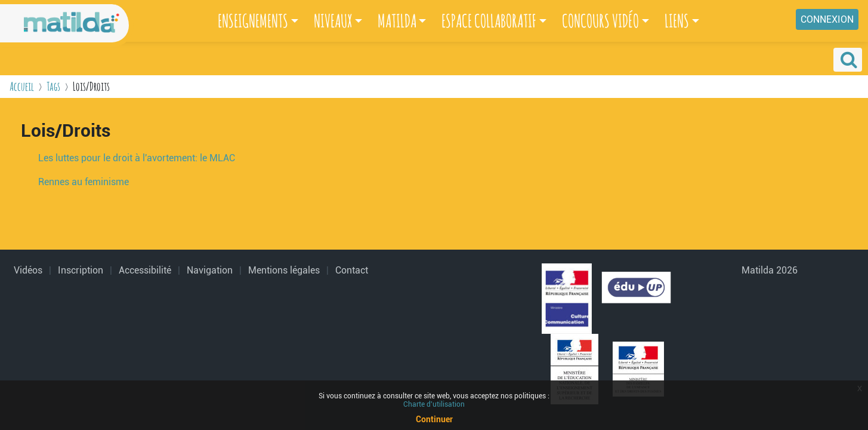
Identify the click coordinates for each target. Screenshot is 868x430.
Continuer (434, 419)
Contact (352, 270)
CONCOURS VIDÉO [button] (600, 21)
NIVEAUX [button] (333, 21)
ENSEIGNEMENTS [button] (253, 21)
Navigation (210, 270)
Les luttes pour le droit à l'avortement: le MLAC (137, 158)
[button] (848, 60)
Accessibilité (145, 270)
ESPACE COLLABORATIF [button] (489, 21)
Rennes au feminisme (84, 182)
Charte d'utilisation (434, 404)
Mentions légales (284, 270)
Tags (53, 86)
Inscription (81, 270)
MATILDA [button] (397, 21)
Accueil (22, 86)
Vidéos (28, 270)
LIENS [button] (677, 21)
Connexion (827, 19)
